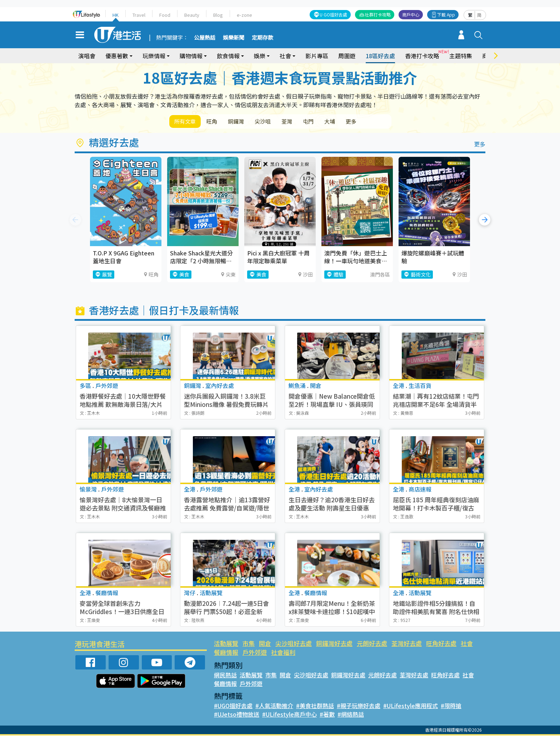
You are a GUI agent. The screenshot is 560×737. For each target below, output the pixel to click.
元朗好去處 (372, 645)
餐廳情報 (226, 654)
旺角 (218, 122)
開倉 (265, 645)
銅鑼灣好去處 (334, 645)
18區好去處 (380, 56)
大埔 (354, 122)
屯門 (329, 122)
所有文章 (187, 122)
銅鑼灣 (246, 122)
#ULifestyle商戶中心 (289, 716)
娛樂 (260, 56)
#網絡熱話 (351, 716)
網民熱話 (225, 676)
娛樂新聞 (234, 38)
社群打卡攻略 (378, 14)
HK (116, 15)
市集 (249, 645)
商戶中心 (411, 14)
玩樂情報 (154, 56)
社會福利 (283, 654)
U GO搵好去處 (333, 14)
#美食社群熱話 (315, 707)
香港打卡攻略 (422, 56)
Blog (218, 15)
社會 (285, 56)
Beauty (192, 15)
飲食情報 (228, 56)
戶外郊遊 (255, 654)
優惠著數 (117, 56)
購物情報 (191, 56)
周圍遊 (347, 56)
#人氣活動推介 (274, 707)
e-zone (244, 15)
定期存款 (262, 38)
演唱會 (87, 56)
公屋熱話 (205, 38)
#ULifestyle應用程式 (411, 707)
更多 (379, 122)
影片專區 (317, 56)
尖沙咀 (276, 122)
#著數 (327, 716)
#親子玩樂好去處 (359, 707)
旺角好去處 (441, 645)
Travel (139, 15)
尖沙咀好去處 (294, 645)
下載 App (446, 14)
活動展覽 (226, 645)
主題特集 (461, 56)
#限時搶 (451, 707)
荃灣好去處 (407, 645)
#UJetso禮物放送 (237, 716)
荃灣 (304, 122)
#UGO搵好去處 (233, 707)
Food (165, 15)
